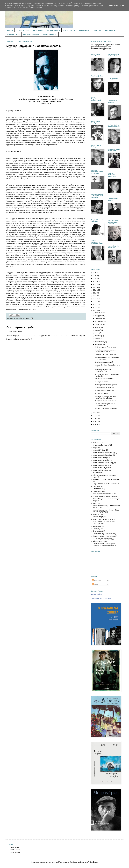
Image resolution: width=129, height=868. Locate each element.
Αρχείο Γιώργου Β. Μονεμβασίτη (103, 453)
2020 (95, 287)
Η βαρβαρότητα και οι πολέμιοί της (106, 385)
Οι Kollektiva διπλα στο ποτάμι (104, 391)
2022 (95, 281)
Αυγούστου (99, 324)
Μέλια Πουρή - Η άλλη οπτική (102, 519)
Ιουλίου (98, 327)
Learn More (113, 6)
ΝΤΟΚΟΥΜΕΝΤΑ (53, 30)
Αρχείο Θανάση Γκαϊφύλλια (102, 458)
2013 (95, 307)
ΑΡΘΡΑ (10, 30)
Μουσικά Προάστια (97, 594)
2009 (95, 419)
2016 (95, 299)
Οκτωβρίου (99, 319)
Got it (122, 6)
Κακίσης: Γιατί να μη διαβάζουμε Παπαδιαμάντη (105, 405)
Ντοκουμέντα (97, 526)
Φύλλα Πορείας (98, 541)
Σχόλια (95, 584)
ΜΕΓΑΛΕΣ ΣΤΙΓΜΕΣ (31, 34)
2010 (95, 416)
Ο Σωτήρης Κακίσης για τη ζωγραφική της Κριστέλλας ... (107, 358)
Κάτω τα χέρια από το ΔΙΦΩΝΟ (103, 494)
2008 (95, 421)
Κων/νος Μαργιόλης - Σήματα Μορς (104, 496)
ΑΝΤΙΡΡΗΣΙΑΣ (111, 30)
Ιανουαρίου (99, 345)
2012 (95, 310)
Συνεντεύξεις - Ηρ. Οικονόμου (102, 534)
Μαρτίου (98, 339)
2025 (95, 273)
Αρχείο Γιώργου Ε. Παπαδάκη (102, 455)
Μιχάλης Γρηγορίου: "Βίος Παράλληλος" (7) (103, 371)
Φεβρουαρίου (100, 342)
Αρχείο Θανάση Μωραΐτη (101, 460)
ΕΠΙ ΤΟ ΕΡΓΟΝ (69, 30)
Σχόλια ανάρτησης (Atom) (23, 339)
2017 (95, 296)
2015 (95, 302)
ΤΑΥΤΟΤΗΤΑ (15, 847)
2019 (95, 290)
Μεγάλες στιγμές (98, 517)
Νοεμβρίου (99, 316)
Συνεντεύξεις (97, 531)
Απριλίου (98, 336)
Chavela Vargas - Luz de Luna (104, 388)
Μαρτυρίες (96, 514)
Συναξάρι (96, 529)
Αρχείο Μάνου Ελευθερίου (101, 465)
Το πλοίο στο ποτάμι (101, 393)
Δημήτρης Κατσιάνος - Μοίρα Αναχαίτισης (106, 480)
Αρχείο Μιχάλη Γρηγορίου (21, 318)
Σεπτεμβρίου (99, 321)
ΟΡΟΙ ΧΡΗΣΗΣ (15, 850)
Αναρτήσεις (97, 580)
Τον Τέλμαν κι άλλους (101, 382)
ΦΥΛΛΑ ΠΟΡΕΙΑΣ (50, 34)
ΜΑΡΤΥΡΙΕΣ (84, 30)
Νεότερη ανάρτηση (13, 336)
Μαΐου (97, 333)
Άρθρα (95, 448)
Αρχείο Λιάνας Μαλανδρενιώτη (103, 463)
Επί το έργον (97, 489)
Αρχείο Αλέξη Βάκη (99, 450)
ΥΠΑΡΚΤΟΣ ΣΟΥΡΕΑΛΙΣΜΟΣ (105, 379)
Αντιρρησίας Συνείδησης (101, 445)
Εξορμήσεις (97, 486)
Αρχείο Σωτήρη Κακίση (100, 470)
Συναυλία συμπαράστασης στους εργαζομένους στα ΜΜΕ (105, 351)
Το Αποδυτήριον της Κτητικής (102, 539)
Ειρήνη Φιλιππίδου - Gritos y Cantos (105, 484)
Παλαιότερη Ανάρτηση (78, 336)
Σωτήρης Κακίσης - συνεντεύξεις (103, 536)
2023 (95, 279)
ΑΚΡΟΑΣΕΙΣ (38, 30)
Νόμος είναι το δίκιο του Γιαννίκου (106, 401)
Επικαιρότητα (97, 491)
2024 (95, 276)
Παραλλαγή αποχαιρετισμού (104, 362)
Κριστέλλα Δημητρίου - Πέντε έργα (106, 355)
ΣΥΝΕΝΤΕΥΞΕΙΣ (23, 30)
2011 (95, 413)
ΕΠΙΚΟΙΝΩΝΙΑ (15, 852)
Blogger (96, 862)
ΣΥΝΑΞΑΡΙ (97, 30)
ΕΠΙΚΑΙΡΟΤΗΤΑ (13, 34)
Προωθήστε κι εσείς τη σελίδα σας (101, 598)
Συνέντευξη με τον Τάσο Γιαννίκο (105, 347)
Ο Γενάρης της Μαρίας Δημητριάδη (106, 409)
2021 (95, 284)
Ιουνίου (98, 330)
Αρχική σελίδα (45, 336)
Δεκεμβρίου (99, 313)
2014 (95, 304)
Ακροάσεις (96, 443)
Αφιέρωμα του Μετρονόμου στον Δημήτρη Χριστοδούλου (105, 397)
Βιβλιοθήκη (96, 473)
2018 (95, 293)
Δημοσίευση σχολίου (16, 331)
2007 (95, 424)
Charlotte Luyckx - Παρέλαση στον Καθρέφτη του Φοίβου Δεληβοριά (104, 545)
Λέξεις (95, 503)
